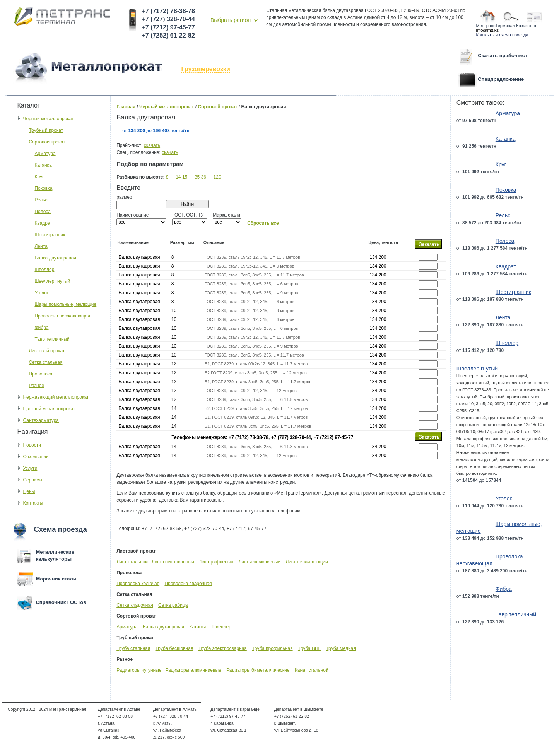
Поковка (43, 188)
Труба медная (341, 648)
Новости (32, 445)
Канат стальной (312, 670)
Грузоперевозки (205, 69)
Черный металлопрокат (48, 119)
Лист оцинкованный (173, 562)
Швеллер (44, 270)
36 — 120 (211, 177)
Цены (29, 491)
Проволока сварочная (188, 584)
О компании (36, 457)
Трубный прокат (46, 130)
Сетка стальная (45, 362)
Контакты (33, 503)
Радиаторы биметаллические (258, 670)
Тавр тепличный (52, 339)
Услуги (30, 468)
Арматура (45, 154)
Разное (36, 386)
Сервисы (32, 480)
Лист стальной (132, 562)
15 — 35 (191, 177)
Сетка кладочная (135, 605)
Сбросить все (263, 223)
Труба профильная (272, 648)
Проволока (40, 374)
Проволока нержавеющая (62, 316)
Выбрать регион (231, 20)
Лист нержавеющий (307, 562)
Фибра (41, 328)
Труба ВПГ (309, 648)
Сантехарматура (41, 420)
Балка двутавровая (55, 258)
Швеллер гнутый (52, 281)
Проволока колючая (138, 584)
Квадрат (43, 223)
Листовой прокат (47, 351)
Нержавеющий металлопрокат (56, 397)
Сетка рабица (173, 605)
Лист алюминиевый (259, 562)
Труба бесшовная (174, 648)
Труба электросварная (223, 648)
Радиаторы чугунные (139, 670)
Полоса (43, 212)
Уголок (42, 293)
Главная (126, 107)
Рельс (41, 200)
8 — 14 (174, 177)
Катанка (43, 165)
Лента (41, 246)
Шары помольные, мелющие (65, 304)
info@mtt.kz (487, 30)
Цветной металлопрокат (49, 409)
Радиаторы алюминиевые (193, 670)
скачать (152, 145)
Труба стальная (133, 648)
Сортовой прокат (47, 142)
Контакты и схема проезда (502, 35)
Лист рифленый (216, 562)
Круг (39, 177)
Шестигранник (50, 235)
